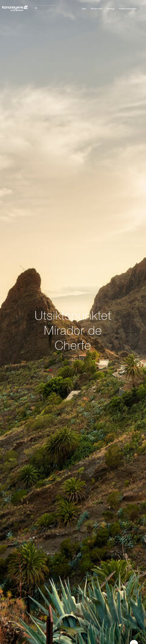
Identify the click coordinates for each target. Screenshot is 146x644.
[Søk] (46, 8)
